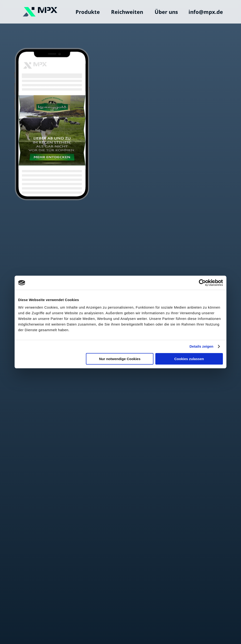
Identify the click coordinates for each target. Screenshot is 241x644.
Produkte (88, 12)
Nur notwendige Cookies (120, 359)
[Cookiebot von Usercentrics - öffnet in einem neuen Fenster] (202, 283)
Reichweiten (127, 12)
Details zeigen (201, 346)
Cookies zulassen (189, 359)
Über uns (166, 12)
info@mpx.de (206, 12)
